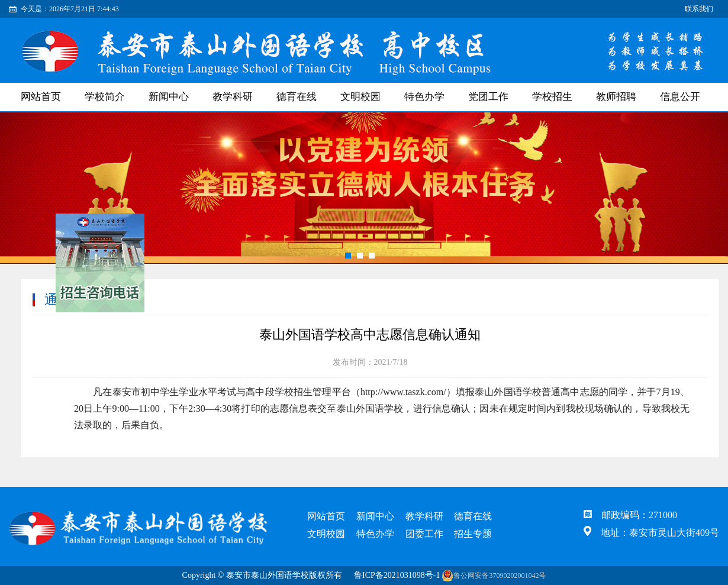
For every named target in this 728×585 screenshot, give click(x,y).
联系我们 (699, 9)
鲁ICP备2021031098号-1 (397, 575)
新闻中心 (169, 97)
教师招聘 (616, 97)
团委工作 (424, 534)
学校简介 (105, 97)
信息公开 (680, 97)
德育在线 (297, 97)
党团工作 (488, 97)
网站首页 (41, 97)
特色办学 (424, 97)
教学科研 (233, 97)
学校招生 (552, 97)
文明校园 (360, 97)
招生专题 (473, 534)
